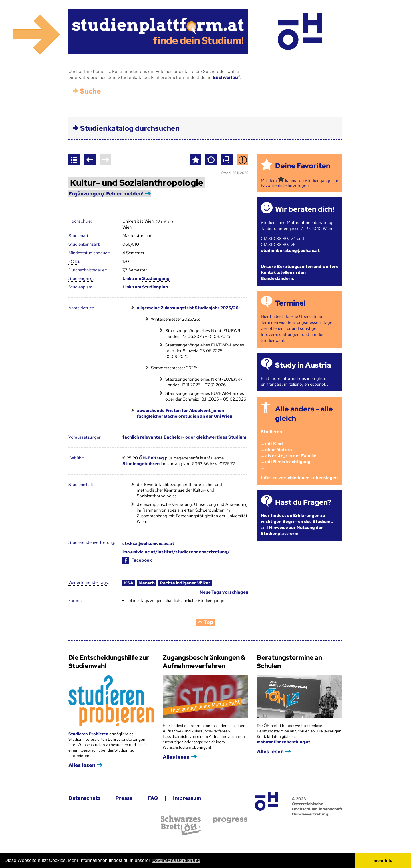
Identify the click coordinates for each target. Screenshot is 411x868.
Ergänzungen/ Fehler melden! (106, 194)
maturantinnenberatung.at (283, 742)
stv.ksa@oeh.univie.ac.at (148, 544)
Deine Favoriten (303, 166)
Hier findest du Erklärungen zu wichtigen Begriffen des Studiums (297, 519)
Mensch (147, 583)
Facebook (137, 560)
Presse (124, 798)
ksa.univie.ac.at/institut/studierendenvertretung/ (176, 552)
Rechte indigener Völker (185, 583)
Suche (90, 91)
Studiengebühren (141, 464)
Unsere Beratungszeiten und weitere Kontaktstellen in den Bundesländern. (300, 272)
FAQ (153, 798)
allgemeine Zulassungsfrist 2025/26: (188, 308)
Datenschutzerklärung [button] (176, 860)
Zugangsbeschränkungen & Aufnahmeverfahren (204, 662)
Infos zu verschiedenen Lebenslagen (299, 478)
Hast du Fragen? (303, 502)
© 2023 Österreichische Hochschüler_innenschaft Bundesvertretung (317, 806)
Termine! (290, 303)
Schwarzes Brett (181, 826)
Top (209, 622)
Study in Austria (303, 365)
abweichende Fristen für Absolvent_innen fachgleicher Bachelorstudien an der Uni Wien (185, 413)
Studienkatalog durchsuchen (130, 128)
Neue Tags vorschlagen (224, 592)
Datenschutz (84, 798)
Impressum (187, 798)
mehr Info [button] (383, 861)
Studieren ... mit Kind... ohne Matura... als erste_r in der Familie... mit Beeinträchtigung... (289, 450)
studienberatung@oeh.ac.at (290, 251)
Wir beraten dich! (305, 209)
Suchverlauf (226, 77)
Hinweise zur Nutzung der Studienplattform (292, 531)
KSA (129, 583)
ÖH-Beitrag (151, 458)
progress (230, 820)
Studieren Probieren (89, 734)
